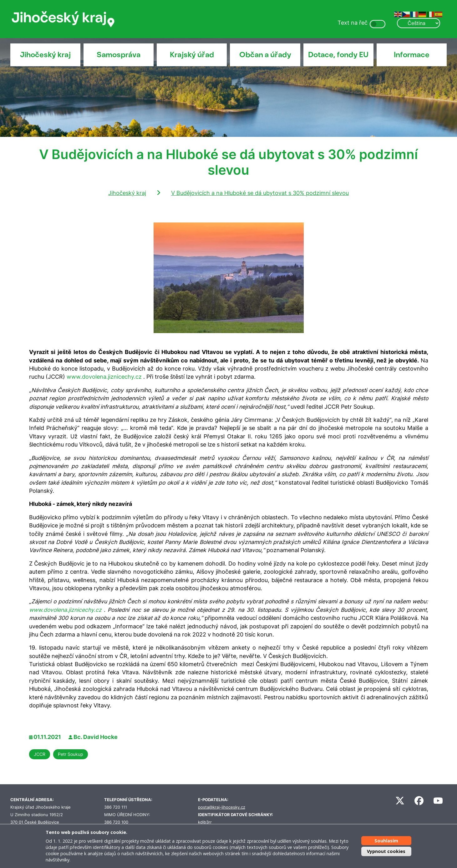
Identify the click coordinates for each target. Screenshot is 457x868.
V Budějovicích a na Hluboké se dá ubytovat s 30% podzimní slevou (260, 193)
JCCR (40, 754)
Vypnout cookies (386, 851)
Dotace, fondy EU (338, 55)
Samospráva (119, 55)
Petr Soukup (71, 754)
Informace (412, 55)
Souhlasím (386, 841)
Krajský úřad (192, 55)
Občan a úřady (265, 55)
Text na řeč (353, 23)
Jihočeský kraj (45, 55)
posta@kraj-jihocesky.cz (222, 807)
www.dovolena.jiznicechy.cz (104, 377)
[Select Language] (419, 23)
